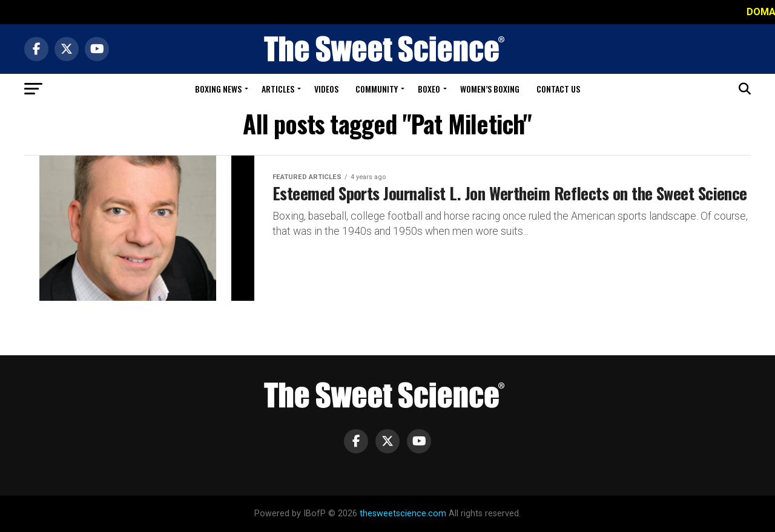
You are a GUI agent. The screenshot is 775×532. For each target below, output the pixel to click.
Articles (278, 89)
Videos (326, 89)
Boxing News (218, 89)
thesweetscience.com (403, 514)
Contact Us (558, 89)
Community (377, 89)
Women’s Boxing (490, 89)
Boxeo (429, 89)
